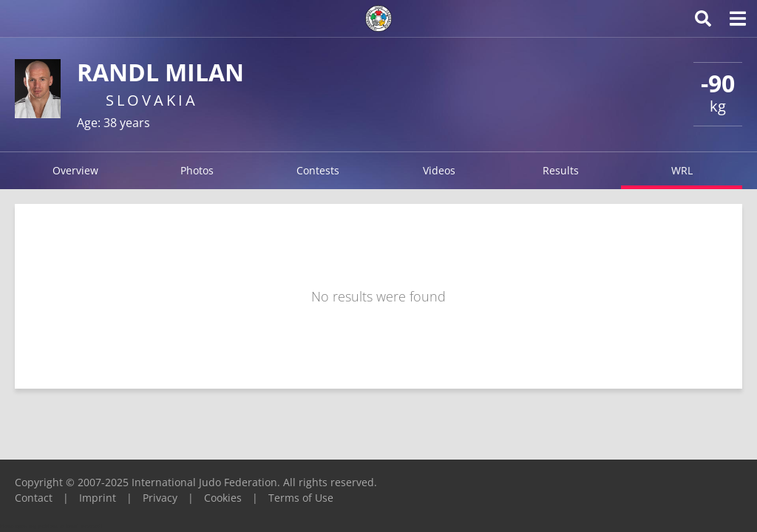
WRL (682, 170)
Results (561, 170)
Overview (75, 170)
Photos (197, 170)
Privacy (160, 498)
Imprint (98, 498)
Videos (439, 170)
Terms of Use (301, 498)
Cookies (223, 498)
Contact (34, 498)
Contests (318, 170)
